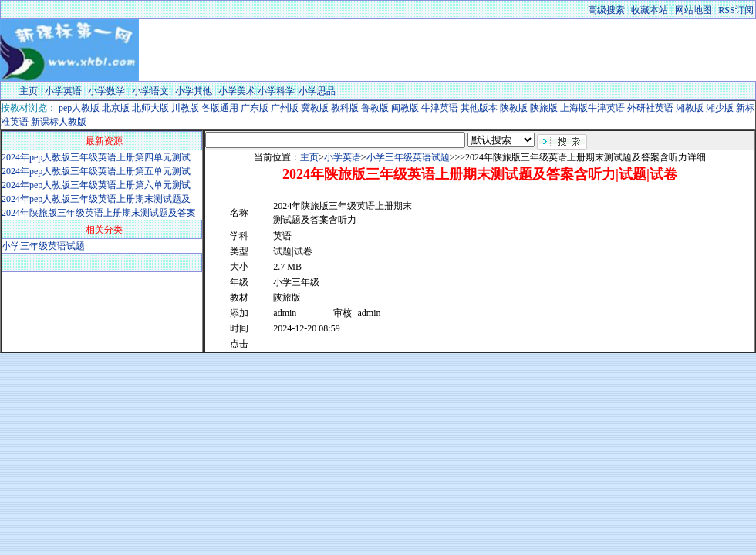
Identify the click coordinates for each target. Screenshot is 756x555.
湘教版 (688, 108)
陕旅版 (543, 108)
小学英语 (63, 91)
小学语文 (150, 91)
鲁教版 (374, 108)
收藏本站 (650, 10)
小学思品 (317, 91)
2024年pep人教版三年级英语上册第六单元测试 (96, 185)
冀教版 (314, 108)
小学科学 (276, 91)
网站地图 (694, 10)
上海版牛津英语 (591, 108)
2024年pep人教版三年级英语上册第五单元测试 (96, 171)
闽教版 (404, 108)
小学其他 (194, 91)
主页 (29, 91)
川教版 (184, 108)
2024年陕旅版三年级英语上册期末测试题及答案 (99, 213)
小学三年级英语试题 (43, 246)
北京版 (115, 108)
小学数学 (106, 91)
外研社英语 (649, 108)
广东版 (253, 108)
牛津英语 (439, 108)
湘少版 (719, 108)
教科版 (344, 108)
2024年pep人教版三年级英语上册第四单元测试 (96, 157)
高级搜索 (606, 10)
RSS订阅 (736, 10)
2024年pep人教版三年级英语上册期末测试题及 (96, 199)
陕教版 (513, 108)
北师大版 (149, 108)
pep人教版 (78, 108)
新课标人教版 (57, 122)
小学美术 (237, 91)
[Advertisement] (505, 274)
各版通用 (219, 108)
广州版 (283, 108)
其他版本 (478, 108)
